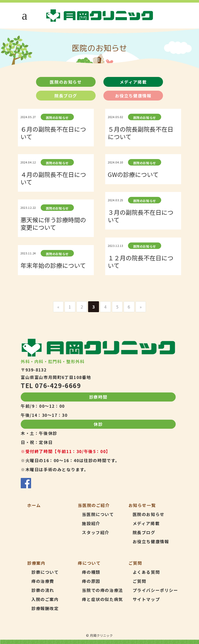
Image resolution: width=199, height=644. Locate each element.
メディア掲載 (133, 82)
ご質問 (140, 581)
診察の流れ (43, 590)
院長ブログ (66, 96)
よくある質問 (146, 572)
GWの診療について (133, 174)
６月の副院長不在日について (53, 133)
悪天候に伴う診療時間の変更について (53, 223)
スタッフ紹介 (96, 532)
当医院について (98, 514)
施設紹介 (91, 523)
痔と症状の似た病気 (102, 599)
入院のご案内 (45, 599)
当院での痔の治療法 (102, 590)
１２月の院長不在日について (141, 262)
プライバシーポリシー (155, 590)
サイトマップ (146, 599)
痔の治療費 (43, 581)
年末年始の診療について (53, 265)
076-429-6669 (58, 385)
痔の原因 (91, 581)
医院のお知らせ (66, 82)
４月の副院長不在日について (53, 178)
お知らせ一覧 (142, 505)
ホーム (34, 505)
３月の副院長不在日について (141, 216)
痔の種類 (91, 572)
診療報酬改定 (45, 608)
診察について (45, 572)
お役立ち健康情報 (133, 96)
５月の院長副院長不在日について (141, 133)
